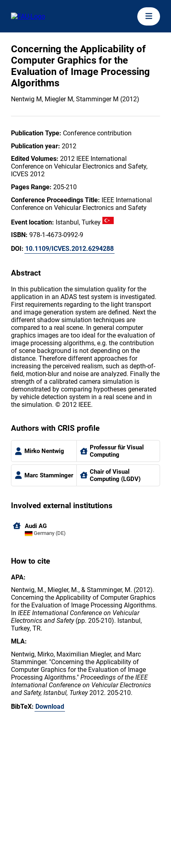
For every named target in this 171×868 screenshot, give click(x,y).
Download (50, 707)
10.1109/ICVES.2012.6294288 (69, 249)
